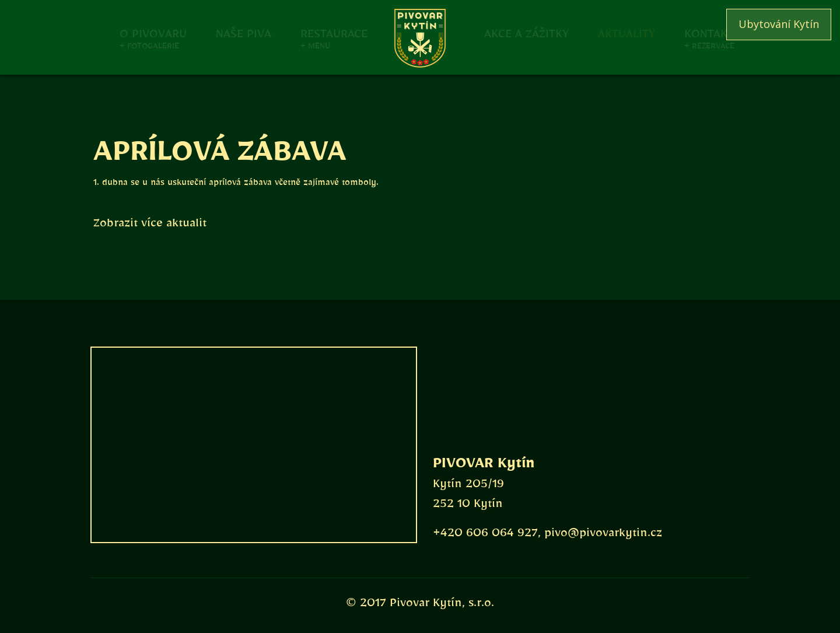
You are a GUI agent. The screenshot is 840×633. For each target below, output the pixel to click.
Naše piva (244, 33)
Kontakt (709, 33)
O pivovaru (153, 33)
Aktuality (626, 33)
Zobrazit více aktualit (150, 226)
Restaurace (334, 33)
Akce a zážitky (526, 33)
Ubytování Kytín (779, 24)
